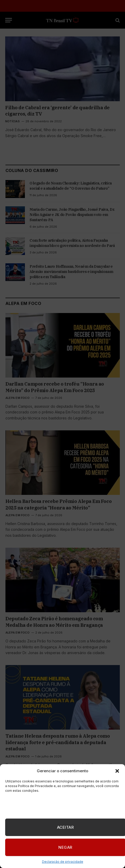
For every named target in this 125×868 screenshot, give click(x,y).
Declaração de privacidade (63, 862)
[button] (117, 771)
